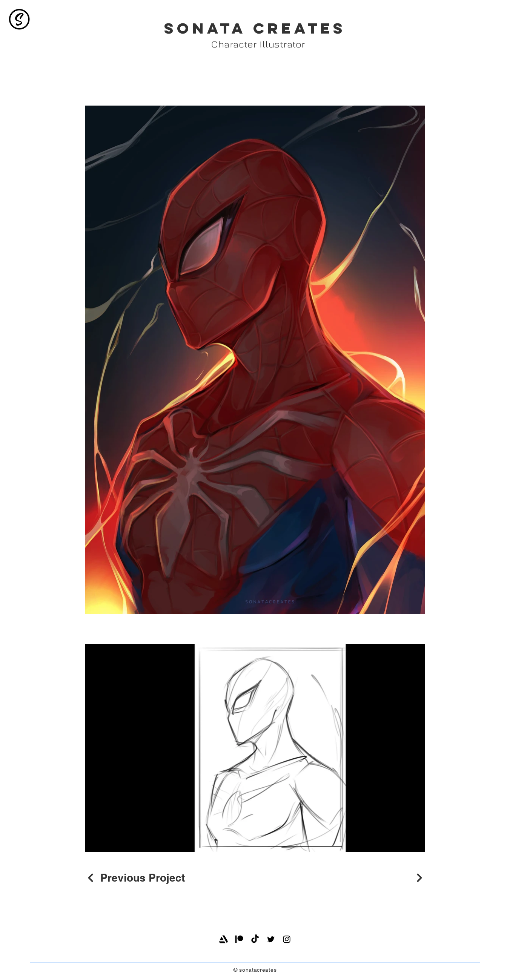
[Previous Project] (135, 878)
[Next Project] (418, 878)
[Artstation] (223, 939)
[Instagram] (287, 939)
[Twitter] (271, 939)
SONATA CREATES (255, 28)
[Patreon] (239, 939)
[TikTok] (255, 939)
